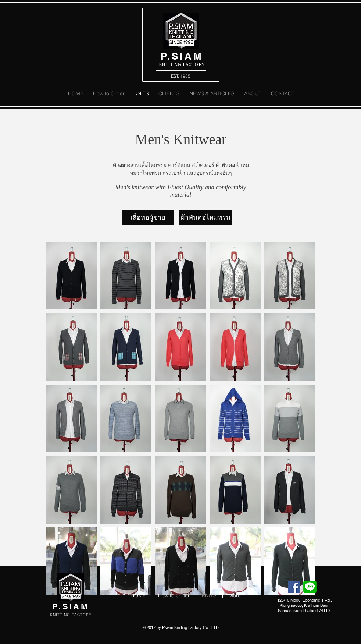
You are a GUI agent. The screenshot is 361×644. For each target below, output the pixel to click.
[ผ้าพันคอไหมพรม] (205, 217)
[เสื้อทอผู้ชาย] (148, 217)
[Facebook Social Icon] (294, 587)
